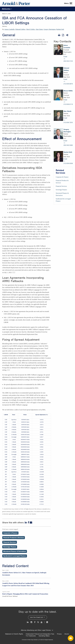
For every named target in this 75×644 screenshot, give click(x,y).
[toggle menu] (68, 3)
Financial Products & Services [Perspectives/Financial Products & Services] (14, 538)
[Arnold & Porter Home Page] (16, 3)
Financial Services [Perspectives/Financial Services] (10, 542)
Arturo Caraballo (10, 29)
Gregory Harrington (50, 29)
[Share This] (67, 35)
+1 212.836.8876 (68, 83)
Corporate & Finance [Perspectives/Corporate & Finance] (10, 533)
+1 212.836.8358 (68, 162)
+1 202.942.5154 (68, 60)
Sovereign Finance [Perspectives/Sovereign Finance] (10, 547)
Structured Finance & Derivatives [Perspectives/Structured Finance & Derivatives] (15, 551)
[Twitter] (38, 622)
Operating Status (44, 636)
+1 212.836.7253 (68, 121)
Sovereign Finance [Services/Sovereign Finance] (61, 190)
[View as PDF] (63, 35)
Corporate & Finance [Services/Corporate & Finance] (62, 177)
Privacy (59, 634)
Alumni (67, 634)
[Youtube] (42, 622)
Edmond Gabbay (20, 29)
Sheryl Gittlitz (31, 29)
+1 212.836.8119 (68, 103)
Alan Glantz (39, 29)
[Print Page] (59, 35)
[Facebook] (28, 523)
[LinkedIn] (26, 523)
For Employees (31, 636)
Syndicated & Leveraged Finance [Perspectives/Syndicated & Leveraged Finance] (15, 556)
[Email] (31, 523)
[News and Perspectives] (46, 622)
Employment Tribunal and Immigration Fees (40, 634)
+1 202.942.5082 (68, 144)
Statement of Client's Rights (14, 634)
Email (65, 57)
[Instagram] (31, 622)
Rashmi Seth (60, 29)
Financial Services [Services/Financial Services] (61, 186)
